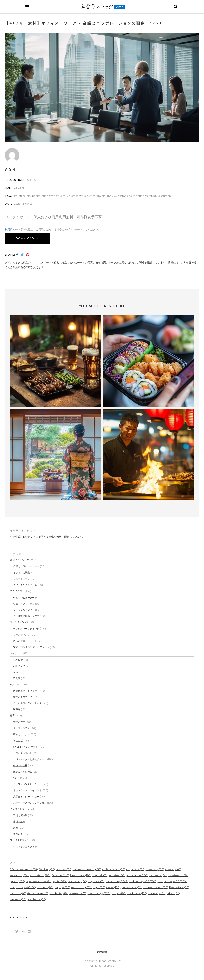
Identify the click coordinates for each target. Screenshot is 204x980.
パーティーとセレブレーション (30, 803)
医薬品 (17, 709)
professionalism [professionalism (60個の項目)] (155, 887)
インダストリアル (20, 809)
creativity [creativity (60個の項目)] (155, 869)
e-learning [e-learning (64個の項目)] (19, 875)
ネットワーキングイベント (27, 790)
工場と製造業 (20, 815)
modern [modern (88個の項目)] (45, 887)
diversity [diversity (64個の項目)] (173, 869)
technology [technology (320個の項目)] (99, 893)
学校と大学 (19, 722)
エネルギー (19, 834)
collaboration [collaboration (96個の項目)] (114, 869)
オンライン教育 (22, 728)
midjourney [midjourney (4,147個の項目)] (117, 881)
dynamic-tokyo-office (65, 196)
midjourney (88, 196)
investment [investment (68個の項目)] (178, 875)
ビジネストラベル (23, 753)
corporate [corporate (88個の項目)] (136, 869)
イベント (15, 778)
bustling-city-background (32, 196)
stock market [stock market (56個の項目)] (38, 893)
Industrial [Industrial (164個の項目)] (117, 875)
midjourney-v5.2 (108, 196)
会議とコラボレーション (26, 566)
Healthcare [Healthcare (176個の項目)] (80, 875)
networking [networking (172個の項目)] (81, 887)
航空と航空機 (20, 765)
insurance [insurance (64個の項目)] (158, 875)
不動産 (17, 678)
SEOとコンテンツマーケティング (31, 647)
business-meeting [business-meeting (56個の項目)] (87, 869)
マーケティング (18, 622)
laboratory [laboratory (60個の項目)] (77, 881)
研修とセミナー (22, 734)
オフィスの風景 (22, 572)
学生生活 (18, 740)
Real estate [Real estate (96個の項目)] (179, 887)
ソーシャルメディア (24, 610)
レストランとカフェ (24, 846)
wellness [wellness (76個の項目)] (18, 899)
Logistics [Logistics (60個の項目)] (96, 881)
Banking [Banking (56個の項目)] (47, 869)
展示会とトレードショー (26, 797)
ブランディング (22, 635)
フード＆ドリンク (20, 840)
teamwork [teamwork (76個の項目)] (78, 893)
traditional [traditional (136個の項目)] (137, 893)
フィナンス (16, 653)
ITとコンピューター (24, 597)
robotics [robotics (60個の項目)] (18, 893)
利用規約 (10, 229)
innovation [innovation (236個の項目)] (137, 875)
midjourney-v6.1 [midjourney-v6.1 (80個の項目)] (23, 887)
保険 (16, 672)
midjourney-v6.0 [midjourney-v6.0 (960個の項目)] (173, 881)
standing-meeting (133, 196)
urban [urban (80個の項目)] (173, 893)
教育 (12, 716)
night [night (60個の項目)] (99, 887)
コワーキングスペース (25, 585)
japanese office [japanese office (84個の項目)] (39, 881)
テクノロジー (17, 591)
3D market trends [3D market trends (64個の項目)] (24, 869)
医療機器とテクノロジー (26, 691)
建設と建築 (19, 821)
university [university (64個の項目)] (157, 893)
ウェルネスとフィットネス (27, 703)
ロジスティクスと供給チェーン (30, 759)
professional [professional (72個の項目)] (131, 887)
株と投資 (18, 660)
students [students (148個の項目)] (59, 893)
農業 (16, 828)
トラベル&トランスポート (24, 747)
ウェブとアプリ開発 (24, 604)
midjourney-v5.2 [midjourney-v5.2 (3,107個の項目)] (143, 881)
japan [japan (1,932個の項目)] (17, 881)
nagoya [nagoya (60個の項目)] (62, 887)
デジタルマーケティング (26, 629)
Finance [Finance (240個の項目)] (60, 875)
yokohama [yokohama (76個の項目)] (36, 899)
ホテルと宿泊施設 (23, 772)
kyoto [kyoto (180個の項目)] (60, 881)
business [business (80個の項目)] (64, 869)
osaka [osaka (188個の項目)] (113, 887)
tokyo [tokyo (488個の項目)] (119, 893)
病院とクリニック (23, 697)
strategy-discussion (159, 196)
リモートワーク (22, 579)
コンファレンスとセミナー (27, 784)
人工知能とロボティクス (26, 616)
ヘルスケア (16, 684)
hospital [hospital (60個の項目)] (100, 875)
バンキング (19, 666)
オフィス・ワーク (20, 560)
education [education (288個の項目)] (40, 875)
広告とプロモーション (25, 641)
